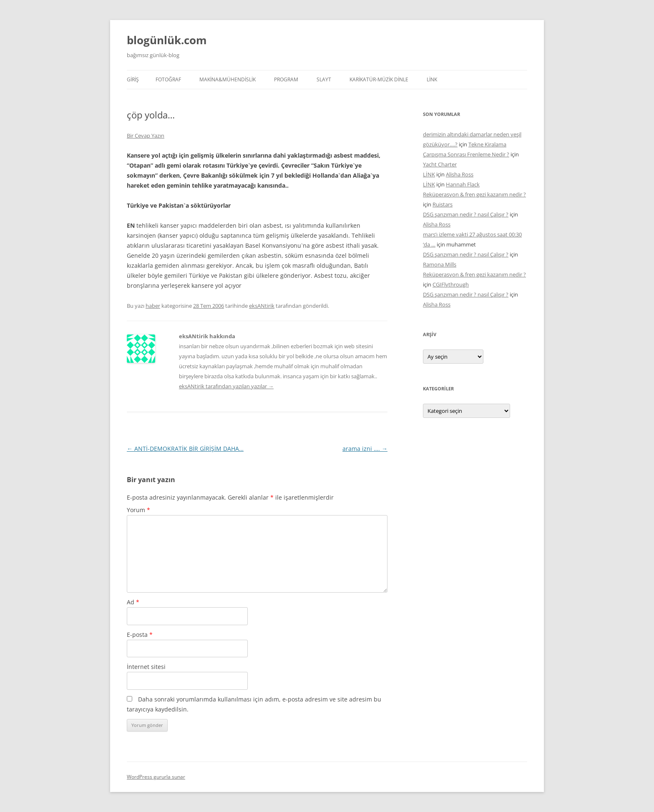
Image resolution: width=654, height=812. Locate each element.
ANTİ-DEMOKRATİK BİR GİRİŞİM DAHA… (185, 449)
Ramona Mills (440, 264)
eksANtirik (262, 306)
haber (153, 306)
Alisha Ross (460, 174)
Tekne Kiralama (487, 144)
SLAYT (324, 79)
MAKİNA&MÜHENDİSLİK (228, 79)
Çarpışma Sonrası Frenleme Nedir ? (466, 154)
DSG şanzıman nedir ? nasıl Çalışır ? (466, 214)
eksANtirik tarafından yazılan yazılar (226, 386)
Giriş (133, 79)
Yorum (138, 510)
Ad (133, 602)
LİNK (432, 79)
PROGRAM (286, 79)
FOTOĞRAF (168, 79)
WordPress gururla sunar (156, 777)
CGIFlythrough (451, 284)
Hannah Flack (463, 184)
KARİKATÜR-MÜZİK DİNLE (379, 79)
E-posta (140, 635)
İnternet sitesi (146, 667)
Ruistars (443, 204)
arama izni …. (365, 449)
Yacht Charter (440, 164)
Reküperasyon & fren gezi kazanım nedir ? (474, 194)
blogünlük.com (167, 40)
